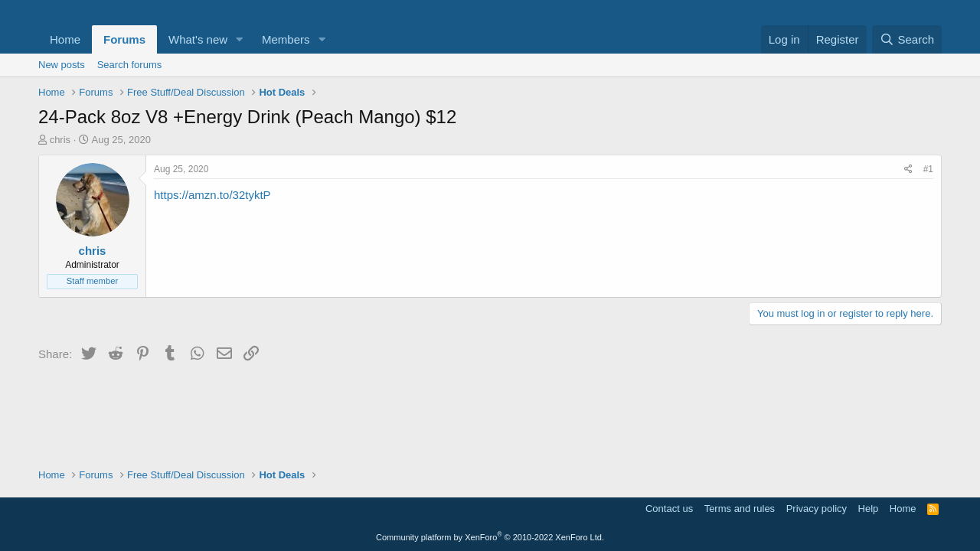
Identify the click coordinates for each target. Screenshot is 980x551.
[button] (240, 39)
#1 (928, 169)
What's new (198, 39)
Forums (124, 39)
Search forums (130, 65)
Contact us (669, 509)
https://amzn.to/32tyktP (212, 195)
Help (869, 509)
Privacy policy (817, 509)
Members (286, 39)
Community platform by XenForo (490, 537)
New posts (62, 65)
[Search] (907, 39)
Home (65, 39)
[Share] (908, 170)
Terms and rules (740, 509)
